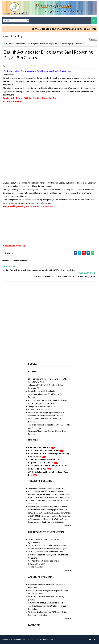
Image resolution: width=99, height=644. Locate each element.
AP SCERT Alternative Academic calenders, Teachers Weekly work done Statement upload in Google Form (48, 606)
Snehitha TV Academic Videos (19, 44)
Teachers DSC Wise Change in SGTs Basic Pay (47, 488)
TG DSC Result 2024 (36, 567)
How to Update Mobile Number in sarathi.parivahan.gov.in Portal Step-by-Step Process (46, 394)
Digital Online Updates (44, 639)
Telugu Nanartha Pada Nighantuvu (42, 407)
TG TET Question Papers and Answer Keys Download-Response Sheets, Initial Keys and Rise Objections (48, 555)
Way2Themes (16, 639)
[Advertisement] (49, 121)
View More (67, 526)
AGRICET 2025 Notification (39, 410)
